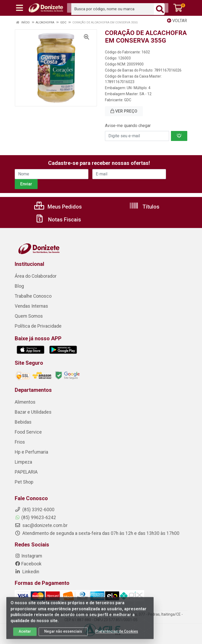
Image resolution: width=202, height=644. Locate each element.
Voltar (177, 21)
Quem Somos (29, 316)
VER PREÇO (124, 111)
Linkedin (27, 572)
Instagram (28, 556)
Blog (19, 286)
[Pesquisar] (160, 9)
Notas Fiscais (58, 220)
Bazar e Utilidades (33, 412)
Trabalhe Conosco (33, 296)
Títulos (144, 207)
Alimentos (25, 402)
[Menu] (19, 8)
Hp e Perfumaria (31, 452)
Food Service (28, 432)
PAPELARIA (26, 472)
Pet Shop (24, 482)
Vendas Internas (31, 306)
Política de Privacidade (38, 326)
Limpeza (23, 462)
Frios (20, 442)
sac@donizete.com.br (41, 525)
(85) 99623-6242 (35, 518)
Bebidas (23, 422)
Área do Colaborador (36, 276)
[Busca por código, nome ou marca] (113, 9)
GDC (128, 100)
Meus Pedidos (58, 207)
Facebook (28, 564)
